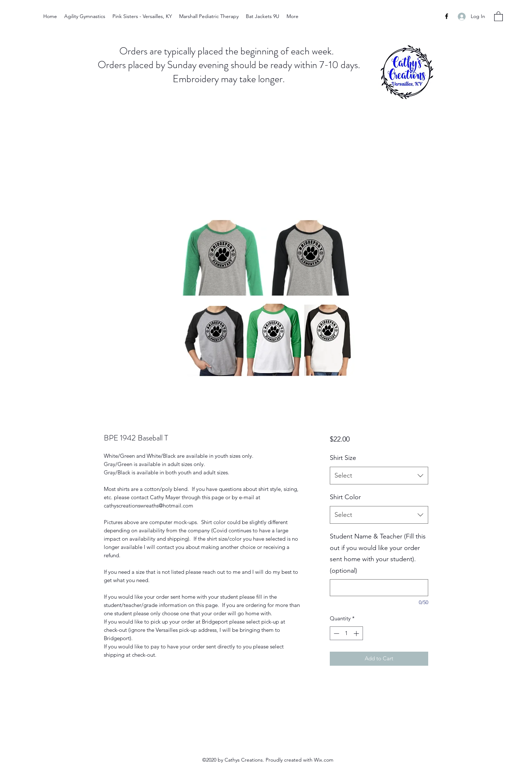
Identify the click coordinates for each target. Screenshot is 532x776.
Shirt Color (345, 497)
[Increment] (357, 633)
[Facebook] (447, 16)
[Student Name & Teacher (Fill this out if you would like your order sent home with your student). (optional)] (379, 588)
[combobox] (379, 476)
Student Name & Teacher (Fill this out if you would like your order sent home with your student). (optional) (378, 553)
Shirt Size (343, 458)
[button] (498, 16)
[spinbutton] (346, 633)
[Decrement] (336, 633)
